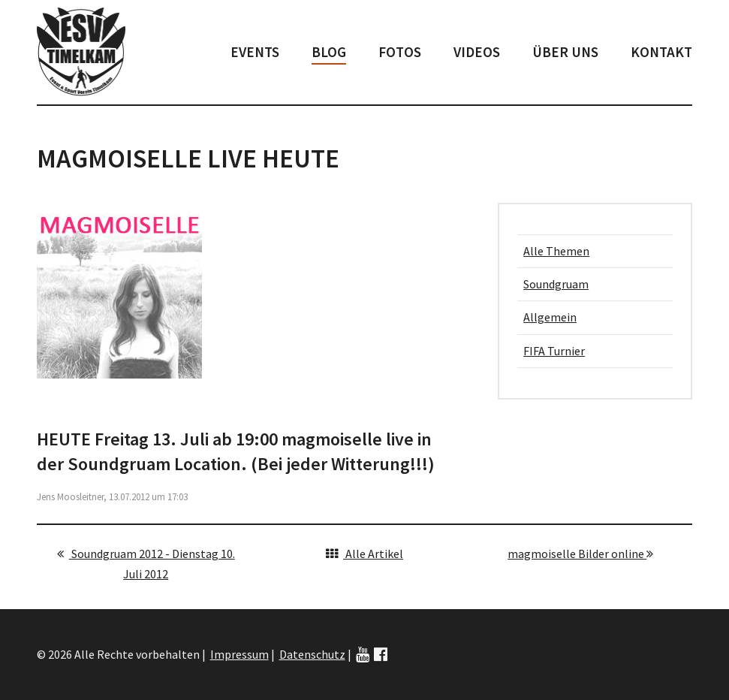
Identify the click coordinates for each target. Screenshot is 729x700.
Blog (329, 52)
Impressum (239, 654)
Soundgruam (556, 284)
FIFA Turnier (554, 351)
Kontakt (661, 52)
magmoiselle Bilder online (580, 554)
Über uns (565, 52)
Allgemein (550, 317)
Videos (477, 52)
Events (255, 52)
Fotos (400, 52)
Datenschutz (312, 654)
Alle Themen (556, 251)
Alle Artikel (364, 554)
